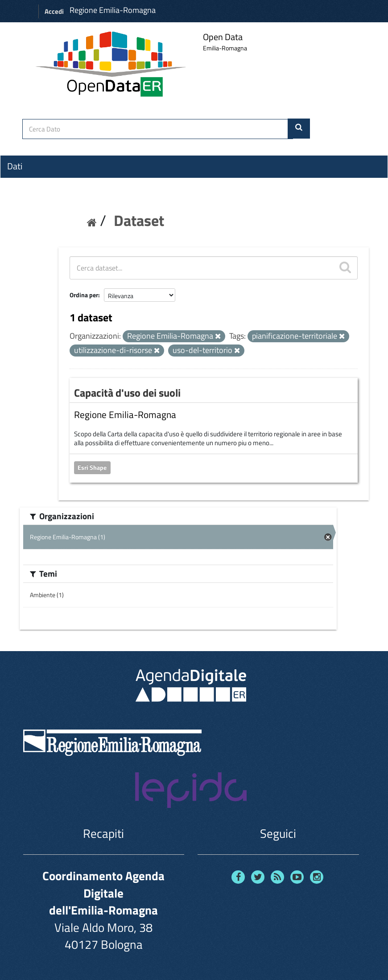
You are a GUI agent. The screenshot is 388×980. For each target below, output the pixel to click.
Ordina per (84, 295)
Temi (16, 198)
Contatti (22, 232)
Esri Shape (92, 467)
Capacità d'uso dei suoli (127, 393)
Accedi (54, 11)
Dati (15, 166)
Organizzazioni (34, 182)
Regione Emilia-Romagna (113, 10)
